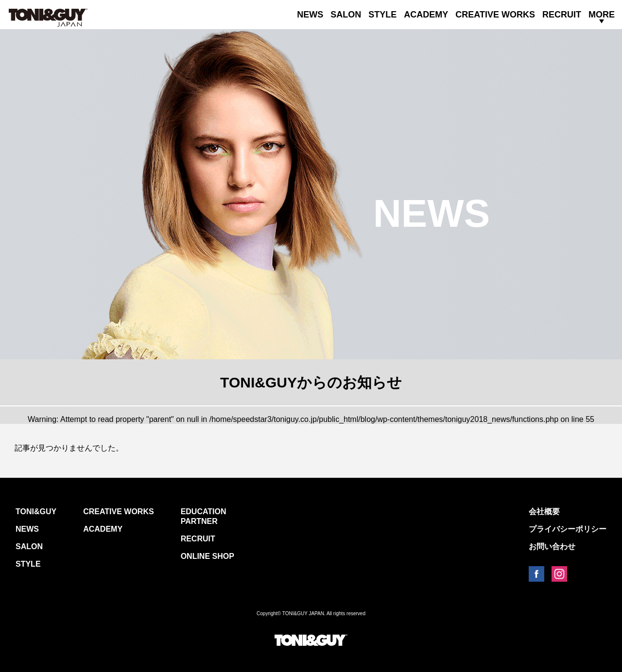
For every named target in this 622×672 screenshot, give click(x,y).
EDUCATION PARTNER (204, 516)
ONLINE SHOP (207, 556)
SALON (346, 15)
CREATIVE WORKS (495, 15)
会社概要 (544, 512)
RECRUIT (562, 15)
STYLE (382, 15)
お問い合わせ (552, 546)
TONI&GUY (36, 512)
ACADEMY (426, 15)
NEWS (310, 15)
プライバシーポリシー (568, 529)
